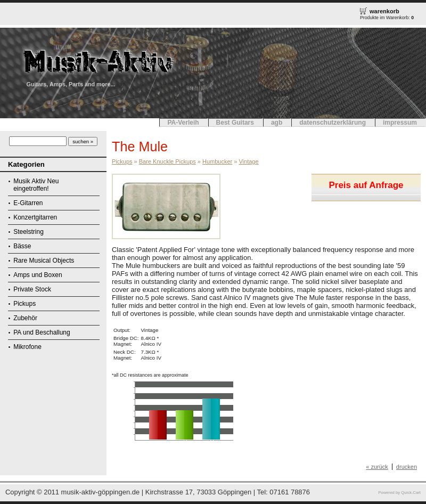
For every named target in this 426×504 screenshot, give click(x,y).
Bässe (22, 246)
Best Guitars (235, 123)
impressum (400, 123)
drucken (407, 467)
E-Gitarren (28, 203)
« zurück (377, 467)
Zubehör (25, 318)
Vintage (248, 161)
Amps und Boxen (38, 275)
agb (277, 123)
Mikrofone (27, 347)
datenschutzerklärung (333, 123)
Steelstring (28, 232)
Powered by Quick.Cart (399, 493)
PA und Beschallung (42, 332)
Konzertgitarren (35, 217)
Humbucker (217, 161)
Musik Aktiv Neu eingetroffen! (36, 185)
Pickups (24, 304)
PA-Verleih (183, 123)
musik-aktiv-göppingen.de (101, 492)
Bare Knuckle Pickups (167, 161)
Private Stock (32, 289)
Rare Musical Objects (44, 261)
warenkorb (384, 11)
